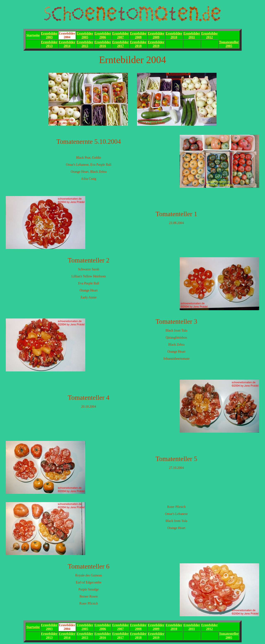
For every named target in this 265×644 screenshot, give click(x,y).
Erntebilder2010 (174, 35)
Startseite (33, 35)
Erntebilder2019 (156, 44)
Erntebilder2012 (210, 35)
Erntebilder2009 (156, 35)
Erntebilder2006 (103, 35)
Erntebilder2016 (103, 44)
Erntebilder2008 (138, 35)
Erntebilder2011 (192, 35)
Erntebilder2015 (85, 44)
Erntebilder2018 (138, 44)
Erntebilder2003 (49, 35)
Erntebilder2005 (85, 35)
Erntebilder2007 (120, 35)
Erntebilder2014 (67, 44)
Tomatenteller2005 (229, 44)
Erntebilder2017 (120, 44)
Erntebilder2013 (49, 44)
